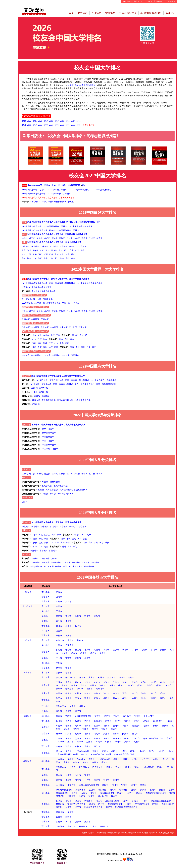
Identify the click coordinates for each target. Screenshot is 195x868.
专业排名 (96, 13)
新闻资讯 (170, 13)
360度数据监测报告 (151, 13)
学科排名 (110, 13)
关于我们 (171, 1)
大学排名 (83, 13)
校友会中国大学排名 (131, 1)
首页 (71, 13)
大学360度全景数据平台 (153, 1)
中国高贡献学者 (128, 13)
